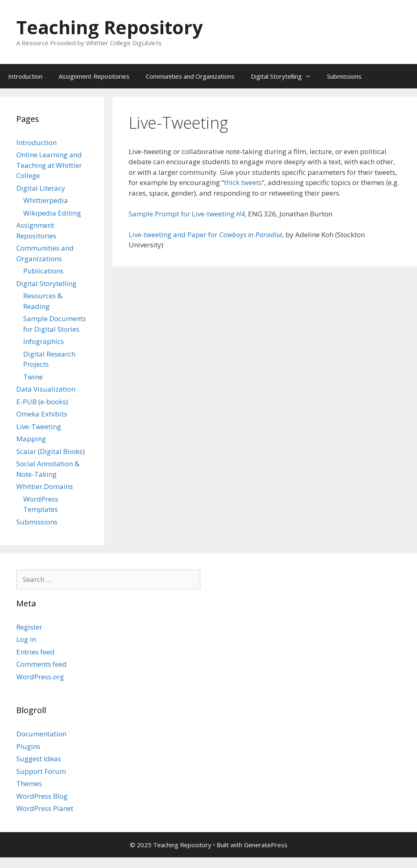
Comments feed (42, 664)
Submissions (344, 76)
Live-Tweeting (39, 426)
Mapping (31, 439)
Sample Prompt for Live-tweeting (187, 214)
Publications (43, 271)
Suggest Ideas (39, 759)
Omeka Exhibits (42, 414)
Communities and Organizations (190, 76)
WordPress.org (40, 677)
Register (29, 627)
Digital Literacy (41, 188)
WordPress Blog (42, 796)
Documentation (41, 734)
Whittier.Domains (45, 486)
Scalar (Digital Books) (50, 451)
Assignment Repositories (94, 76)
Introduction (25, 76)
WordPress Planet (45, 808)
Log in (26, 639)
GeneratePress (266, 845)
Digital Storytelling (285, 76)
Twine (33, 377)
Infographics (44, 341)
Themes (29, 783)
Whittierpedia (46, 200)
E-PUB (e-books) (42, 402)
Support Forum (41, 771)
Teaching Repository (110, 27)
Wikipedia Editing (52, 213)
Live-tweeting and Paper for (205, 235)
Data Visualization (46, 389)
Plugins (28, 746)
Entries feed (35, 652)
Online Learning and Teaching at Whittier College (49, 165)
